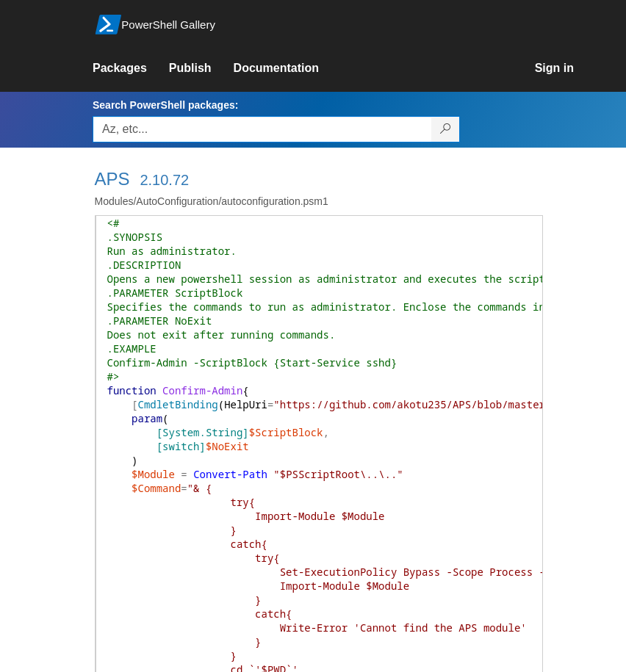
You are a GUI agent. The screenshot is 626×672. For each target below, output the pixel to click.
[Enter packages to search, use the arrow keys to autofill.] (262, 129)
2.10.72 (164, 180)
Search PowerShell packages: (165, 105)
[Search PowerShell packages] (446, 129)
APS (112, 179)
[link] (131, 68)
